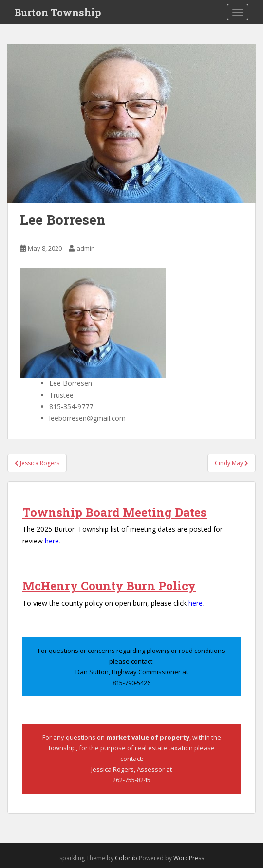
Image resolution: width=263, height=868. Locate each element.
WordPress (189, 858)
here (52, 541)
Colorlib (126, 858)
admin (86, 248)
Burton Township (58, 12)
